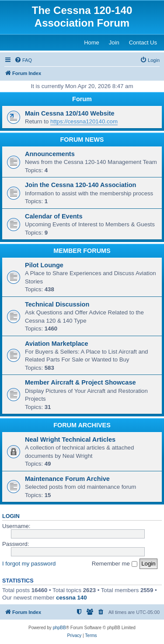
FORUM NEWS (82, 140)
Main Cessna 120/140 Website (70, 113)
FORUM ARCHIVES (82, 425)
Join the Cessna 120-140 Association (80, 185)
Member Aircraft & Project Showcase (80, 382)
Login (11, 516)
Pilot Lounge (44, 265)
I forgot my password (29, 564)
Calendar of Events (54, 216)
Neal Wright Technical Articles (70, 440)
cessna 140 (71, 598)
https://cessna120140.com (84, 121)
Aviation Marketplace (57, 344)
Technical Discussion (57, 304)
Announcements (50, 154)
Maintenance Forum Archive (67, 479)
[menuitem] (23, 60)
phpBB (59, 628)
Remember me (115, 564)
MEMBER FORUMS (82, 251)
